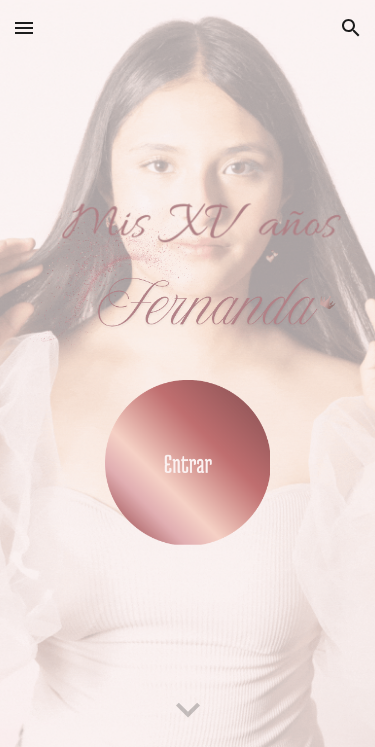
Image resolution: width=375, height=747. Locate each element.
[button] (24, 27)
